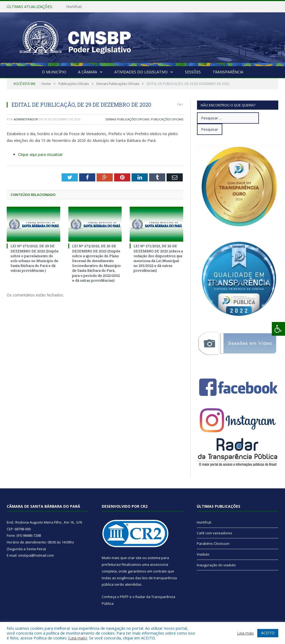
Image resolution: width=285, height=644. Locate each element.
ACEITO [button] (268, 633)
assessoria (159, 564)
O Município (54, 72)
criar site (135, 558)
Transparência (228, 72)
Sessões (193, 72)
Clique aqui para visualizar (40, 154)
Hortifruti (74, 7)
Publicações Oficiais (167, 119)
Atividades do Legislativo (141, 72)
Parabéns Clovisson (213, 543)
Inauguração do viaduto (216, 565)
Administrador (26, 119)
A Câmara (88, 72)
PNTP (124, 597)
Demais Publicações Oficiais (127, 119)
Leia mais (78, 638)
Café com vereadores (214, 533)
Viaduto (203, 554)
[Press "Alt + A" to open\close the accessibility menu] (278, 329)
